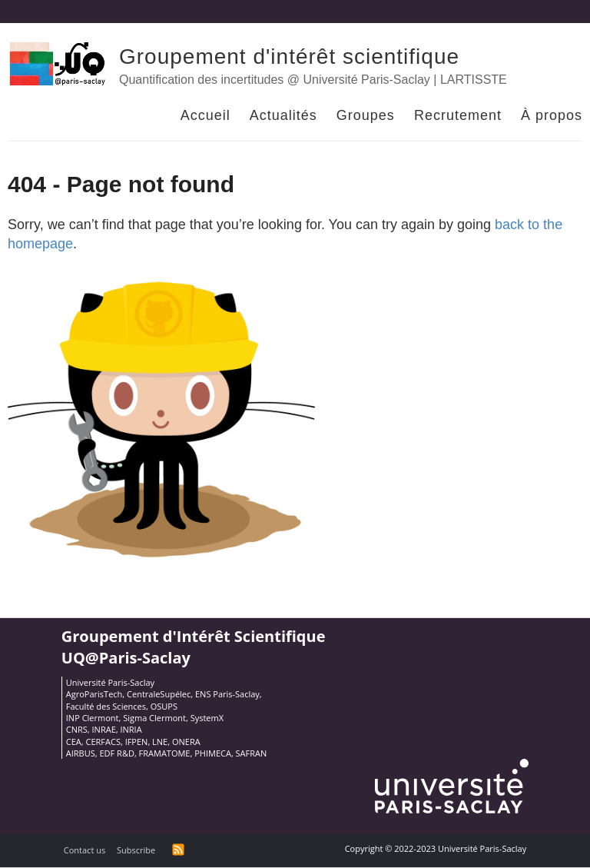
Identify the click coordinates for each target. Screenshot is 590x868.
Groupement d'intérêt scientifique (289, 57)
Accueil (206, 115)
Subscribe (136, 850)
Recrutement (458, 115)
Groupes (366, 115)
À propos (552, 115)
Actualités (283, 115)
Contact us (85, 850)
